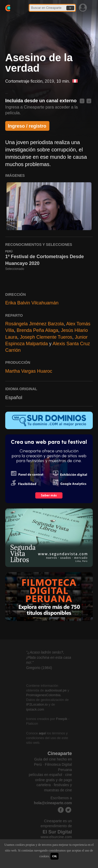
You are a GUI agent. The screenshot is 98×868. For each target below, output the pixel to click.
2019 (49, 81)
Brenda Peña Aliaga (38, 330)
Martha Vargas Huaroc (29, 371)
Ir (70, 8)
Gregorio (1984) (39, 668)
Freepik (62, 719)
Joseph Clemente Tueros (46, 337)
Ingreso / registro (27, 126)
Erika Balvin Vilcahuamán (32, 303)
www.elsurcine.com (56, 837)
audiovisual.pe (56, 690)
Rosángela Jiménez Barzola (34, 324)
